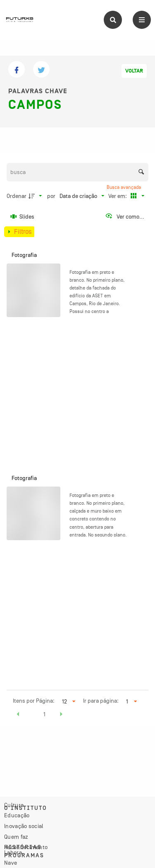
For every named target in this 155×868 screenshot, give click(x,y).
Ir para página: (101, 701)
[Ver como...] (125, 216)
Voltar (134, 71)
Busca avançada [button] (124, 187)
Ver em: (118, 196)
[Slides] (23, 216)
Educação (17, 815)
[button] (18, 715)
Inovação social (24, 826)
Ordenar (17, 196)
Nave (11, 863)
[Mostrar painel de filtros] (19, 232)
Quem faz (16, 837)
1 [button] (44, 714)
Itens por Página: (34, 701)
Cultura (14, 805)
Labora (13, 852)
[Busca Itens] (78, 172)
